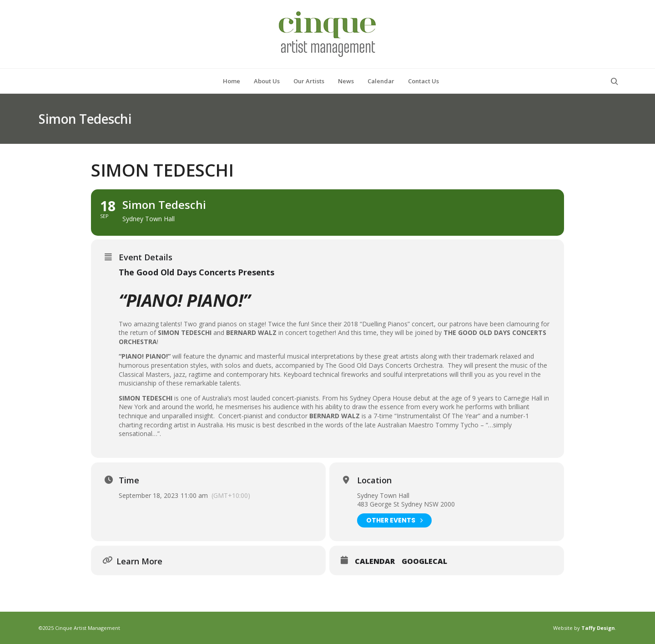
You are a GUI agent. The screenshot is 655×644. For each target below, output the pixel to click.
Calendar (375, 562)
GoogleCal (424, 562)
